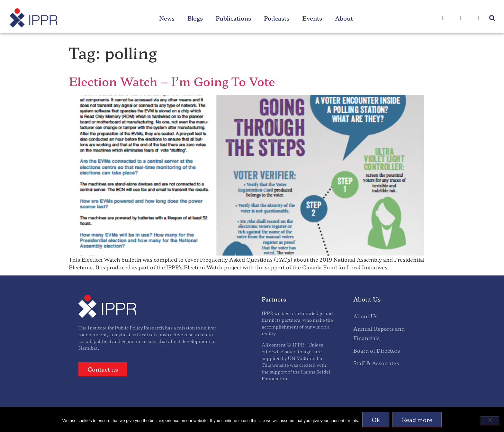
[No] (490, 421)
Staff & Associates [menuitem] (376, 363)
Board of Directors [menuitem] (377, 350)
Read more (417, 419)
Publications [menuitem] (233, 18)
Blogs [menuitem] (195, 18)
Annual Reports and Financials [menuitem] (379, 333)
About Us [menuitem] (365, 316)
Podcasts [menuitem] (277, 18)
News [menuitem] (167, 18)
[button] (492, 18)
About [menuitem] (344, 18)
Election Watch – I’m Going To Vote (172, 81)
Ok (376, 419)
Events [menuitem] (312, 18)
